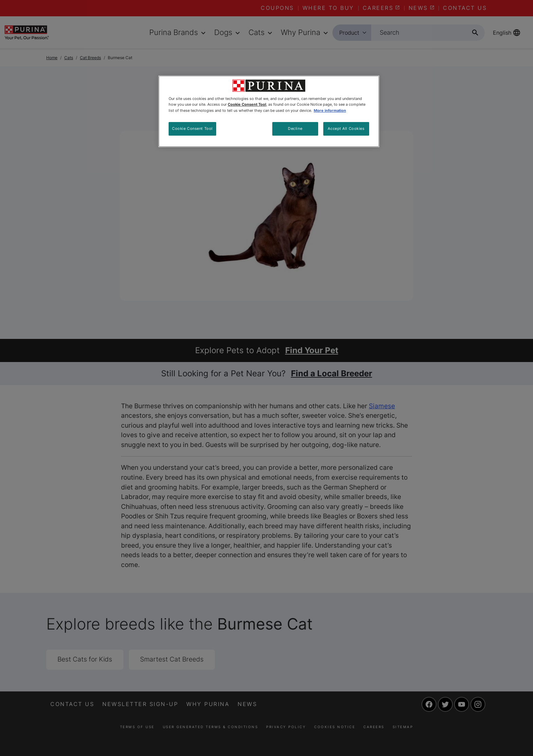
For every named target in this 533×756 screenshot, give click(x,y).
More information (330, 110)
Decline (295, 128)
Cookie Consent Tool (192, 128)
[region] (269, 111)
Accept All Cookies (346, 128)
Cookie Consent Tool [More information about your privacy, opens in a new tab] (247, 104)
